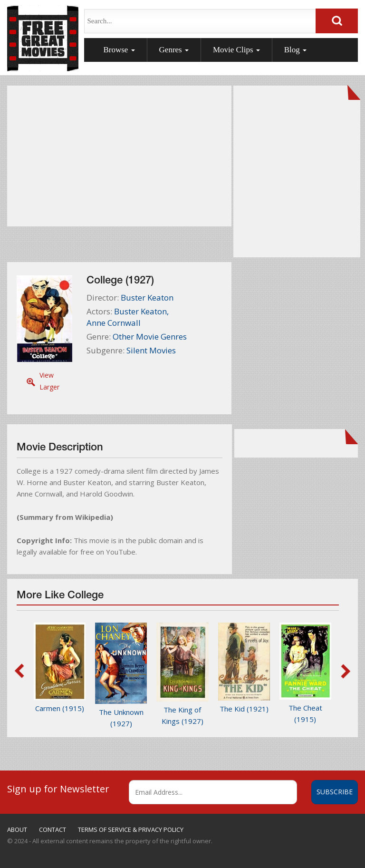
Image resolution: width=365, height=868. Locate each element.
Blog (295, 50)
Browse (119, 50)
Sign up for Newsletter (58, 789)
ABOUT (17, 829)
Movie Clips (236, 50)
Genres (174, 50)
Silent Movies (151, 350)
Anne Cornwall (114, 323)
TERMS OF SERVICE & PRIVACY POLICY (131, 829)
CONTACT (53, 829)
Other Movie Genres (150, 336)
